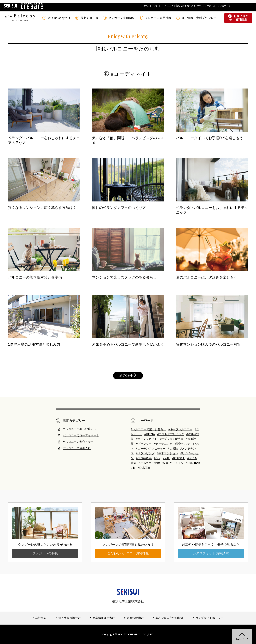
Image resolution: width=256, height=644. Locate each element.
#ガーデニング (163, 444)
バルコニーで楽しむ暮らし (79, 429)
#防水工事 (144, 468)
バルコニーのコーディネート (81, 435)
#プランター (144, 444)
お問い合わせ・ (238, 18)
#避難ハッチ (182, 444)
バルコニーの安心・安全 (78, 442)
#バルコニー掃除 (149, 463)
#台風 (166, 458)
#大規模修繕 (144, 458)
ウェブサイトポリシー (208, 618)
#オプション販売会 (172, 439)
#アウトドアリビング (171, 434)
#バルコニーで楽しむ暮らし (148, 429)
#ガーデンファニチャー (151, 449)
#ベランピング (145, 453)
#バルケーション (173, 463)
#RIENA (150, 434)
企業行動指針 (134, 618)
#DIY (157, 458)
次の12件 (128, 375)
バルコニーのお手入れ (77, 448)
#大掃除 (173, 449)
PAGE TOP (242, 639)
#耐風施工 (179, 458)
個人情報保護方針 (68, 618)
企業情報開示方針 (102, 618)
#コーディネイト (147, 439)
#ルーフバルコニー (180, 429)
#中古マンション (167, 453)
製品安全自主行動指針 (168, 618)
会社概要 (39, 618)
